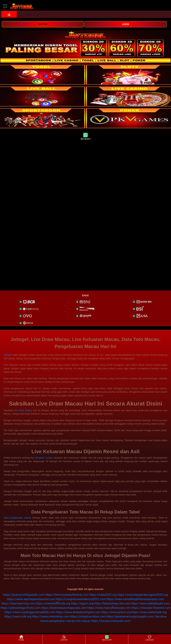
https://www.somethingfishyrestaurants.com (135, 599)
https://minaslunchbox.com (88, 617)
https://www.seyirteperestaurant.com (31, 599)
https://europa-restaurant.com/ (111, 621)
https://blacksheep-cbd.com (112, 603)
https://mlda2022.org (103, 595)
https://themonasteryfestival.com (67, 595)
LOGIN (126, 24)
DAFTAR (43, 24)
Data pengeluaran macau (17, 518)
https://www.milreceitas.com (51, 617)
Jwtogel (8, 355)
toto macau (83, 621)
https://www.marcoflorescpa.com (109, 608)
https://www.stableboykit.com (150, 603)
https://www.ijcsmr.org (116, 612)
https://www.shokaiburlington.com (78, 612)
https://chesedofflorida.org (53, 603)
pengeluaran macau (62, 621)
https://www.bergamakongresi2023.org (143, 595)
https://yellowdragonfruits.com (20, 608)
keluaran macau (44, 458)
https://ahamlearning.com (18, 603)
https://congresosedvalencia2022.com (81, 599)
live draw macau (23, 410)
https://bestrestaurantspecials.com (64, 608)
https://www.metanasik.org (149, 612)
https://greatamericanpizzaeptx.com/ (130, 617)
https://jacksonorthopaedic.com (24, 595)
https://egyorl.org (82, 603)
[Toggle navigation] (5, 6)
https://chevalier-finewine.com (151, 608)
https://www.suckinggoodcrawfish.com (30, 612)
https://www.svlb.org (18, 617)
